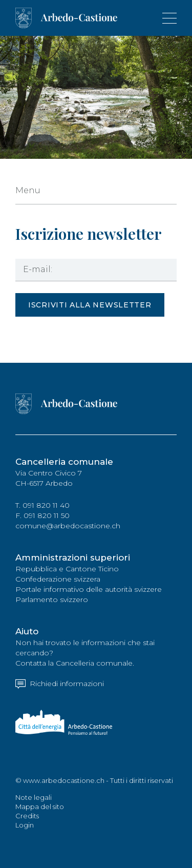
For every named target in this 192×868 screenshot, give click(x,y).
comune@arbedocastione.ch (68, 526)
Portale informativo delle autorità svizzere (89, 589)
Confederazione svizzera (58, 579)
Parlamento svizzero (52, 600)
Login (25, 825)
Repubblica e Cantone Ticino (67, 569)
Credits (27, 816)
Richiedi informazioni (60, 684)
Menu (28, 190)
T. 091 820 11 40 (42, 505)
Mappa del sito (40, 807)
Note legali (34, 797)
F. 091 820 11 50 (42, 515)
